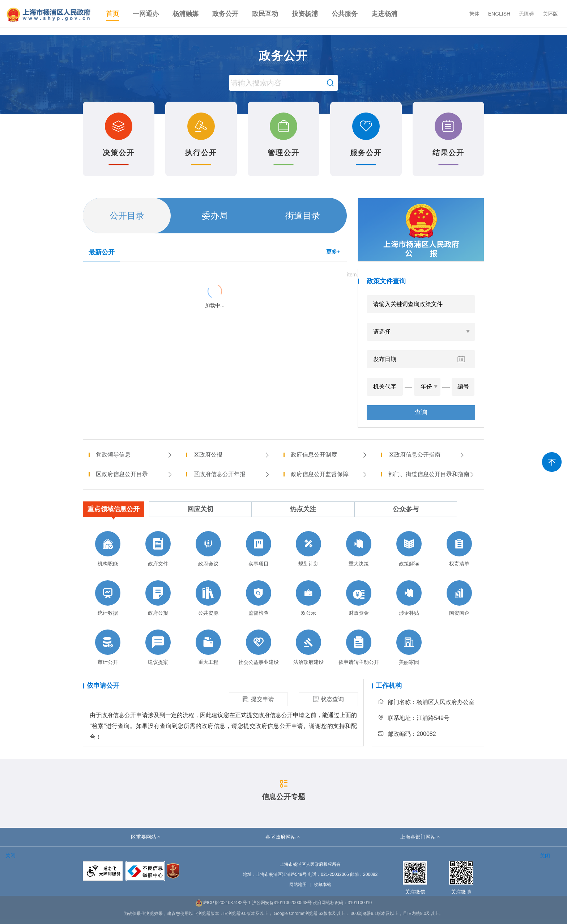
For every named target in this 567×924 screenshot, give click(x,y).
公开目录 (127, 215)
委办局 (215, 215)
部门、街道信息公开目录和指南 (432, 474)
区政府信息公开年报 (232, 474)
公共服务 (345, 14)
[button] (146, 837)
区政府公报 (232, 455)
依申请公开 (103, 686)
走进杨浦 (384, 14)
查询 (421, 412)
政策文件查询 (386, 281)
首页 (112, 14)
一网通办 (146, 14)
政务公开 (225, 14)
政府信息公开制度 (329, 455)
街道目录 (303, 215)
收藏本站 (323, 885)
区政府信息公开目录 (134, 474)
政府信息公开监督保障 (329, 474)
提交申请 (258, 699)
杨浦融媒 (186, 14)
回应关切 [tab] (200, 509)
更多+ (333, 252)
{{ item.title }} (103, 274)
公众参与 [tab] (406, 509)
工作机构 (389, 686)
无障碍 (526, 14)
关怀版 (550, 14)
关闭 (10, 856)
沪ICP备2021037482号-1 (223, 903)
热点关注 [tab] (303, 509)
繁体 (474, 14)
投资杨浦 (305, 14)
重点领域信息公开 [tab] (114, 509)
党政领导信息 (134, 455)
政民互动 (265, 14)
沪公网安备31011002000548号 (282, 903)
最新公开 (102, 252)
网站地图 (298, 885)
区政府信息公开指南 (427, 455)
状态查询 (328, 699)
